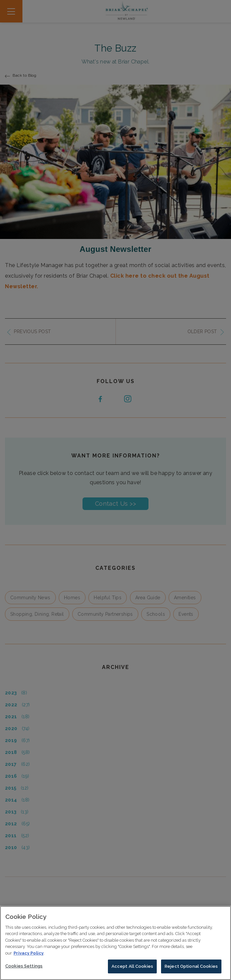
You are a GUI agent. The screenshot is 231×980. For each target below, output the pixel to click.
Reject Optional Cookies (191, 968)
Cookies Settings (24, 968)
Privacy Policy (29, 954)
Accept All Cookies (132, 968)
